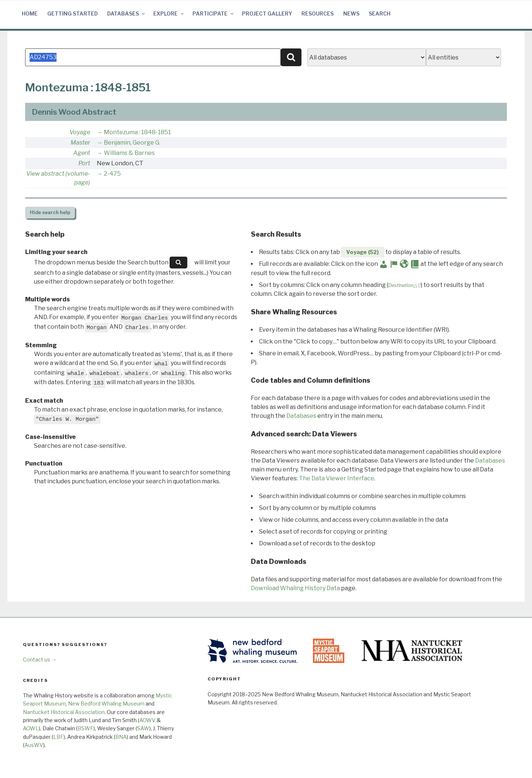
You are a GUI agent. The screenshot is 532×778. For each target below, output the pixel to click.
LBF (58, 737)
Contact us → (40, 659)
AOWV (147, 720)
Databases (127, 13)
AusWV (34, 745)
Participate (214, 13)
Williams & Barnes (129, 153)
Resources (318, 13)
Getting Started (73, 13)
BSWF (86, 728)
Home (30, 13)
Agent (82, 153)
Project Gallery (267, 13)
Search (380, 13)
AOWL (31, 728)
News (351, 13)
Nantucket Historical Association (64, 712)
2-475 (112, 174)
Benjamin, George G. (132, 143)
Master (80, 143)
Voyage (80, 132)
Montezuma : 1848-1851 (137, 132)
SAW (143, 728)
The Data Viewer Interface (337, 478)
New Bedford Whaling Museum (106, 703)
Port (84, 163)
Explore (169, 13)
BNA (121, 737)
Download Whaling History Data (295, 588)
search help (50, 212)
